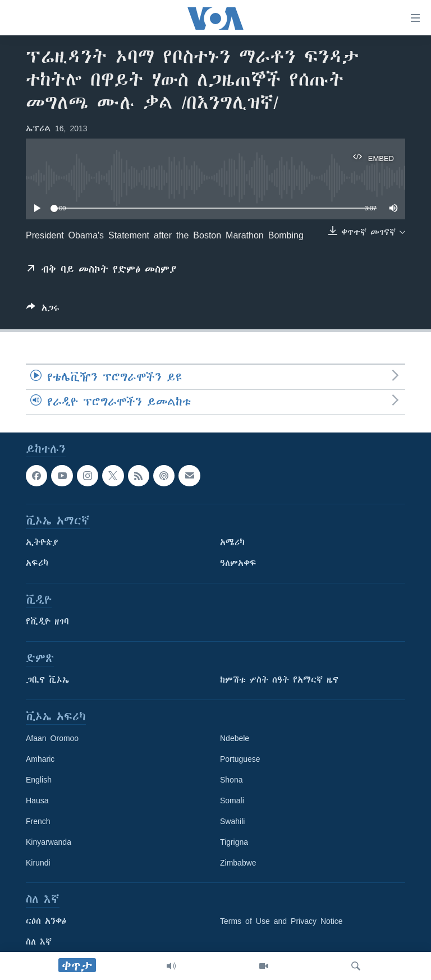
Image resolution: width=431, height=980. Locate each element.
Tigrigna (234, 843)
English (39, 780)
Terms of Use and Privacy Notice (281, 922)
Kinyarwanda (49, 843)
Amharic (40, 760)
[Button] (43, 310)
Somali (232, 801)
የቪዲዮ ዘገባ (47, 622)
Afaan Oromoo (52, 739)
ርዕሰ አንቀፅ (46, 922)
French (38, 822)
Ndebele (235, 739)
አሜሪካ (232, 543)
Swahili (232, 822)
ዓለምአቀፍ (238, 564)
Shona (231, 780)
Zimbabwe (238, 863)
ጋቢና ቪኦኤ (47, 680)
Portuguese (240, 760)
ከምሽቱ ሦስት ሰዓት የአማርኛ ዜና (279, 680)
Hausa (37, 801)
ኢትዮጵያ (42, 543)
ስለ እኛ (39, 942)
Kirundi (38, 863)
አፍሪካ (37, 564)
